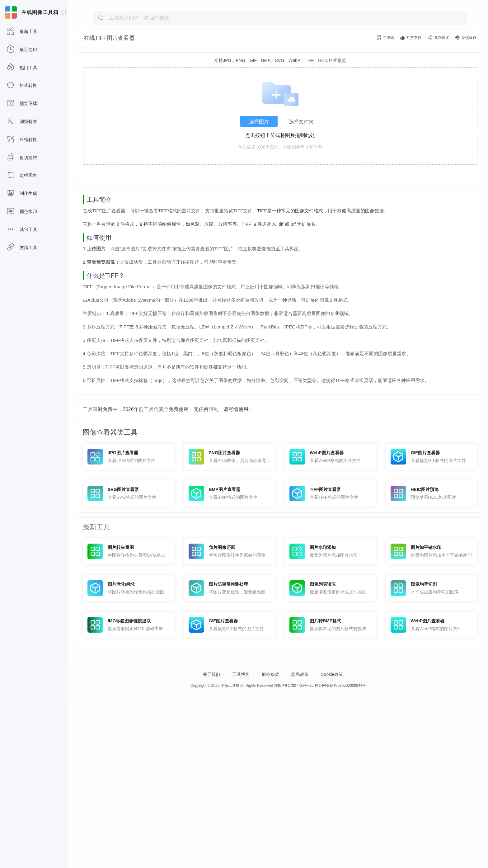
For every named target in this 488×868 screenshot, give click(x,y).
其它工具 (22, 230)
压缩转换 (22, 140)
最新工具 (22, 32)
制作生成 (22, 193)
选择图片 (259, 164)
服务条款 (270, 838)
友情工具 (22, 248)
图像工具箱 (230, 849)
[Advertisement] (280, 49)
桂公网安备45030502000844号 (340, 849)
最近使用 (22, 50)
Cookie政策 (332, 838)
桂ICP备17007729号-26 (294, 849)
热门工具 (22, 68)
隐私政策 (300, 838)
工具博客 (241, 838)
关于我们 (211, 838)
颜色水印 (22, 212)
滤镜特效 (22, 122)
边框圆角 (22, 175)
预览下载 (22, 104)
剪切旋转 (22, 158)
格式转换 (22, 85)
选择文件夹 (301, 164)
